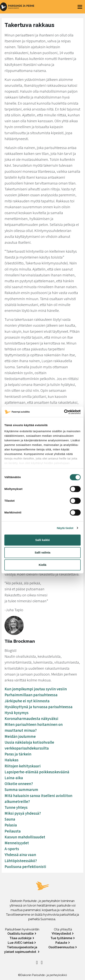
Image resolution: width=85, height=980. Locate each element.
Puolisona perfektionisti (25, 867)
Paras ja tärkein (18, 754)
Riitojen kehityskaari (23, 766)
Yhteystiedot (61, 934)
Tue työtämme (61, 938)
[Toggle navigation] (80, 7)
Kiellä (42, 565)
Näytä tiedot (65, 528)
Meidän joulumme (20, 736)
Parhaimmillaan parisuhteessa (31, 695)
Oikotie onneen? (19, 784)
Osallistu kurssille (20, 934)
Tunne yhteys (16, 807)
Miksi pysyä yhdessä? (23, 813)
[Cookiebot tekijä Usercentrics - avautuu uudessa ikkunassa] (64, 412)
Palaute (61, 943)
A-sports (12, 849)
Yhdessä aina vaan (20, 855)
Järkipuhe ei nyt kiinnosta (27, 701)
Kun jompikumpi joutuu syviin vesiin (36, 689)
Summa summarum (21, 790)
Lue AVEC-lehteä (21, 943)
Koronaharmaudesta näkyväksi (31, 719)
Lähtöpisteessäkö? (21, 861)
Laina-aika (14, 778)
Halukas (11, 760)
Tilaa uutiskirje (20, 938)
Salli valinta (43, 552)
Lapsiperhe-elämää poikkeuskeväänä (37, 772)
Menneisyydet (17, 843)
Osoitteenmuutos (61, 947)
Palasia (11, 825)
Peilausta (13, 831)
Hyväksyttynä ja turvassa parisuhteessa (39, 707)
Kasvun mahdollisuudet (25, 837)
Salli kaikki (43, 540)
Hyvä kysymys (17, 713)
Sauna (10, 819)
